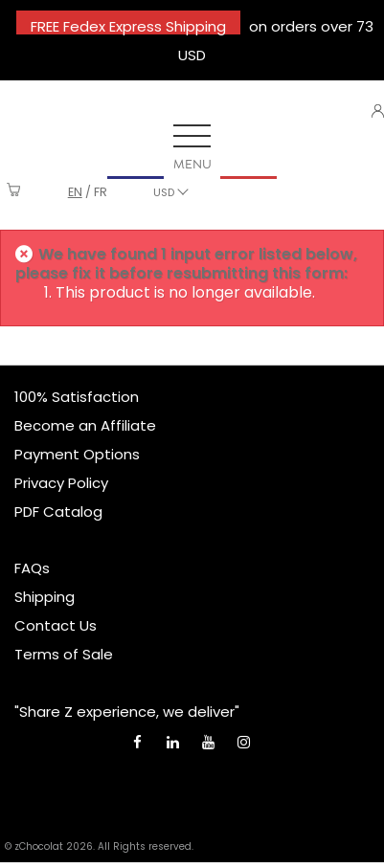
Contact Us (56, 625)
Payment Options (77, 454)
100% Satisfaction (77, 397)
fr (101, 192)
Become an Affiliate (85, 425)
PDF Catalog (58, 512)
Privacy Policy (61, 483)
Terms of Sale (64, 654)
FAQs (32, 568)
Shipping (45, 597)
